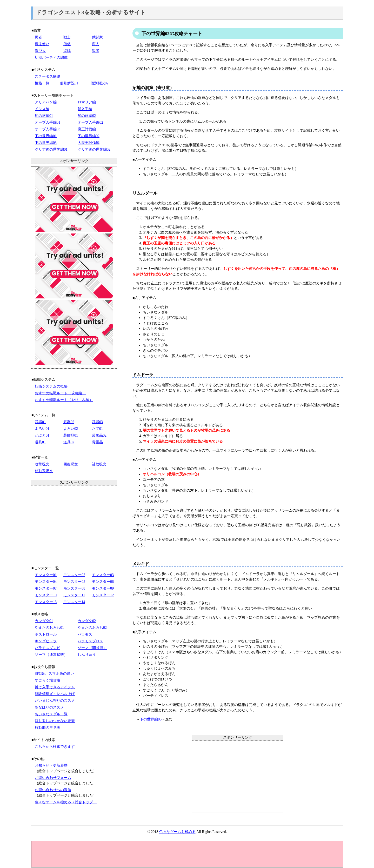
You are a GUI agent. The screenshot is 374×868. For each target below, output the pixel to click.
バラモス (85, 634)
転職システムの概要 (51, 386)
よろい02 (71, 429)
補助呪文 (99, 464)
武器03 (97, 422)
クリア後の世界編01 (51, 149)
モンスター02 (74, 575)
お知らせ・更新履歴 (51, 766)
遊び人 (40, 51)
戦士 (67, 37)
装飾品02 (99, 435)
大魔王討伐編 (89, 143)
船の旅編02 (87, 116)
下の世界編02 (89, 136)
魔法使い (42, 44)
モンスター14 (74, 602)
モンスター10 (46, 595)
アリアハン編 (46, 102)
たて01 (97, 429)
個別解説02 (99, 83)
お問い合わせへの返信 (53, 790)
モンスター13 (46, 602)
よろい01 (42, 429)
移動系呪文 (44, 471)
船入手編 (85, 109)
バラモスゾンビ (48, 648)
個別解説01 (69, 83)
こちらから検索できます (55, 747)
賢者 (96, 51)
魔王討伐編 (87, 129)
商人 (96, 44)
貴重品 (97, 442)
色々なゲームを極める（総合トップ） (66, 802)
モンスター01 (46, 575)
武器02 (69, 422)
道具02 (69, 442)
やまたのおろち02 (92, 628)
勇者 (38, 37)
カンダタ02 (87, 621)
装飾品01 (71, 435)
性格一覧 (42, 83)
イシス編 (42, 109)
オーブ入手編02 (90, 122)
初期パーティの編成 (51, 58)
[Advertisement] (238, 776)
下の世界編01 (46, 136)
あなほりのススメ (49, 707)
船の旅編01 (44, 116)
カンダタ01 (44, 621)
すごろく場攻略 (48, 680)
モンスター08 (74, 588)
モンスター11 (74, 595)
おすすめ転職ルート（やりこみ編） (64, 400)
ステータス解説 (48, 76)
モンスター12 (103, 595)
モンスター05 (74, 582)
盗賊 (67, 51)
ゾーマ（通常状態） (51, 655)
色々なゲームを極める (177, 832)
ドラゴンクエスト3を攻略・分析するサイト (91, 12)
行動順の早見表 (48, 728)
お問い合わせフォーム (53, 778)
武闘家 (97, 37)
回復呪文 (71, 464)
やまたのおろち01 (49, 628)
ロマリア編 (87, 102)
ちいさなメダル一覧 (51, 714)
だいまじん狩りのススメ (55, 701)
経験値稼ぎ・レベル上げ (55, 694)
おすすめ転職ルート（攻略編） (60, 393)
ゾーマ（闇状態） (92, 648)
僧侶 (67, 44)
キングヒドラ (46, 641)
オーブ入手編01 (48, 122)
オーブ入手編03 (48, 129)
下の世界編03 (151, 719)
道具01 (40, 442)
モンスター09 (103, 588)
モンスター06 (103, 582)
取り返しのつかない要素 (55, 721)
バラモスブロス (90, 641)
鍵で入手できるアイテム (55, 687)
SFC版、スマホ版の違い (54, 674)
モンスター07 (46, 588)
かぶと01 (42, 435)
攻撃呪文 (42, 464)
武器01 (40, 422)
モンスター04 (46, 582)
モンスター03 (103, 575)
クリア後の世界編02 (94, 149)
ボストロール (46, 634)
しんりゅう (87, 655)
